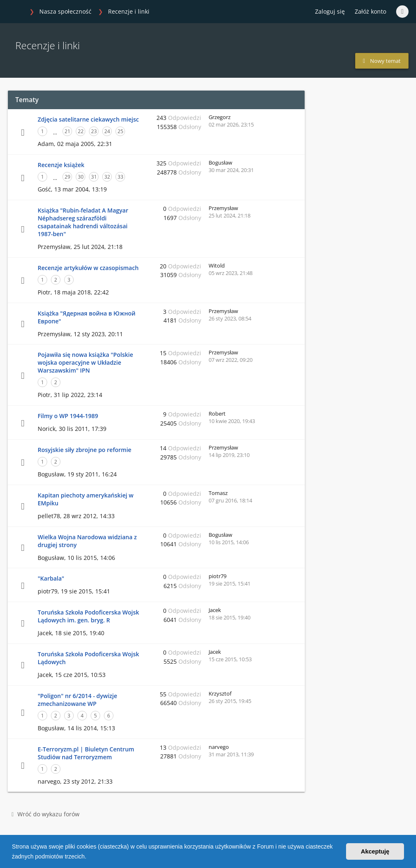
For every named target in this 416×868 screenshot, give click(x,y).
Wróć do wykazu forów (46, 814)
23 (94, 131)
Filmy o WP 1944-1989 (68, 416)
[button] (89, 857)
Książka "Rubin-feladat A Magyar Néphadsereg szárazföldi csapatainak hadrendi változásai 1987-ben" (83, 222)
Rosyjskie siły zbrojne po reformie (84, 450)
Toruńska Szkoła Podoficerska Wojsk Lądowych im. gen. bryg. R (88, 616)
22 (81, 131)
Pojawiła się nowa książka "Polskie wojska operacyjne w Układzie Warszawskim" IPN (85, 362)
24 (107, 131)
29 (67, 177)
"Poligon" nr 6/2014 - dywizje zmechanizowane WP (77, 700)
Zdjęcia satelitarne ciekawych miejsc (88, 119)
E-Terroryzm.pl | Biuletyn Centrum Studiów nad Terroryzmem (86, 753)
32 (107, 177)
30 (81, 177)
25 (120, 131)
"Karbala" (51, 578)
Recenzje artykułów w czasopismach (88, 268)
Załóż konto (370, 11)
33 (120, 177)
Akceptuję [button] (375, 851)
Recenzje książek (61, 165)
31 (94, 177)
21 (67, 131)
